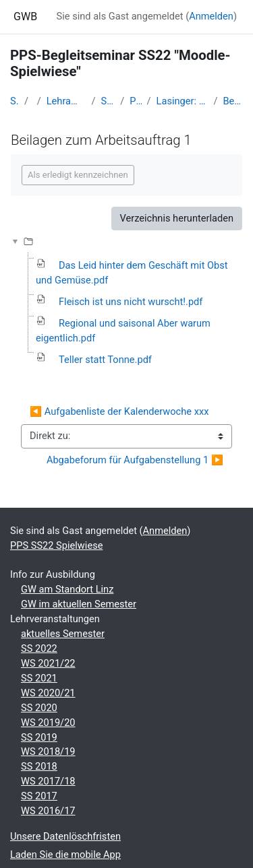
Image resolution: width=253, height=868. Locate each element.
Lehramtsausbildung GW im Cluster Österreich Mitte (66, 101)
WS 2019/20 (48, 723)
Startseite (15, 101)
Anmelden (211, 16)
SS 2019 (39, 737)
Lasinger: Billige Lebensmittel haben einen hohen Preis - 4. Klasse (182, 101)
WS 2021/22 (48, 663)
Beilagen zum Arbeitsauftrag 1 (233, 101)
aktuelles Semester (63, 634)
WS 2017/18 (48, 781)
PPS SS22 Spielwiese (135, 101)
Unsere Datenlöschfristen (65, 836)
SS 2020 (39, 708)
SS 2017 (39, 796)
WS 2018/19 (48, 752)
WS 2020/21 (48, 693)
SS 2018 (39, 766)
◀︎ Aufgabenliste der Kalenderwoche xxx (119, 411)
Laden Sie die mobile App (65, 855)
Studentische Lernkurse (108, 101)
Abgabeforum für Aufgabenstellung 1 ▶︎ (135, 460)
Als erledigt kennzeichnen (78, 175)
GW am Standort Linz (67, 589)
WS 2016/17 (48, 811)
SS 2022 (39, 648)
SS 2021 (39, 678)
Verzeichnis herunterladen (177, 218)
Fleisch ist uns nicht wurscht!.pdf (131, 302)
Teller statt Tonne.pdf (105, 360)
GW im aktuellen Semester (79, 604)
